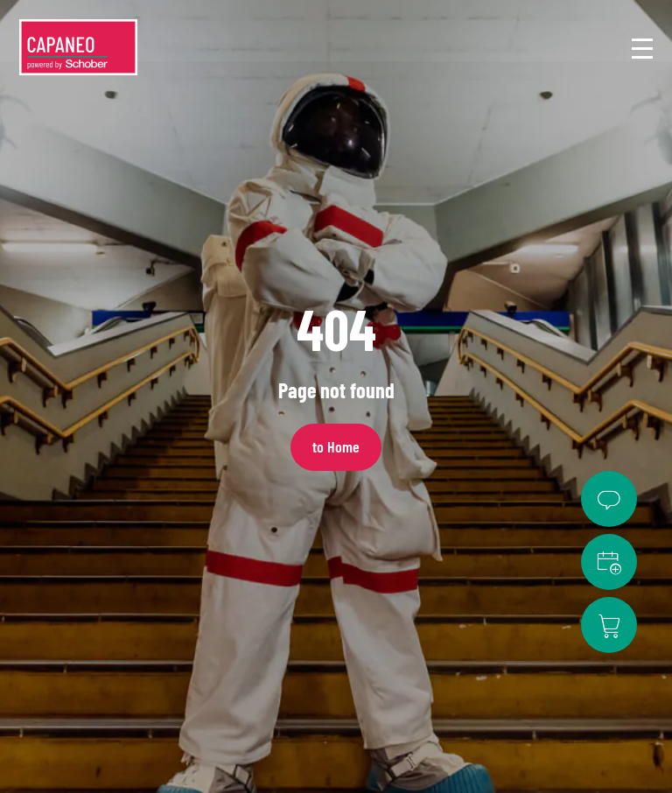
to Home (336, 446)
